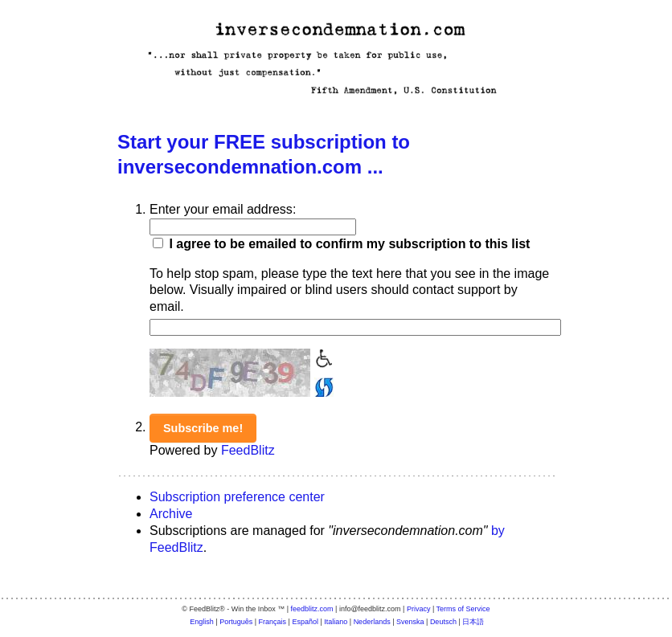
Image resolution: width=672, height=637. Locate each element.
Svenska (410, 622)
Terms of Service (463, 609)
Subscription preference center (237, 497)
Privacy (419, 609)
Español (305, 622)
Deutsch (443, 622)
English (202, 622)
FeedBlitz (248, 450)
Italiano (336, 622)
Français (273, 622)
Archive (171, 514)
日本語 (473, 622)
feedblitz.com (312, 609)
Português (236, 622)
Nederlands (372, 622)
